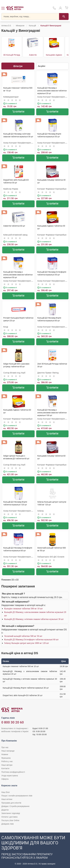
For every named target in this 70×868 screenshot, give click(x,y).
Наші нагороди (8, 751)
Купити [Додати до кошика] (18, 112)
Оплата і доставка (9, 817)
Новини (5, 754)
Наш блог (6, 792)
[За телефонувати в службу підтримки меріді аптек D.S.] (54, 9)
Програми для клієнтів (11, 803)
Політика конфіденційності (13, 772)
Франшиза (6, 758)
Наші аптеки (7, 799)
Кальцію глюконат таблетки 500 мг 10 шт (23, 609)
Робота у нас (7, 761)
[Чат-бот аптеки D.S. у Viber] (35, 850)
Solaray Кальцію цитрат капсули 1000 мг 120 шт (27, 643)
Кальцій (32, 26)
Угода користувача (10, 776)
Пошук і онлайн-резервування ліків (17, 796)
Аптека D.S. (6, 26)
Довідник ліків (8, 824)
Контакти (5, 768)
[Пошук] (64, 17)
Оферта (5, 779)
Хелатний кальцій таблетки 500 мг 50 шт (23, 636)
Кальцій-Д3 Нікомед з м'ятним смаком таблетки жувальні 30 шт (34, 619)
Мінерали (20, 26)
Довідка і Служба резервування (15, 806)
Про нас (5, 747)
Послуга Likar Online (10, 820)
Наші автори (7, 765)
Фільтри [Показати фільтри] (18, 66)
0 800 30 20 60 (13, 722)
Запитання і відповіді (11, 813)
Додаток (5, 810)
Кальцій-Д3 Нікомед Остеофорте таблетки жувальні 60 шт (31, 639)
